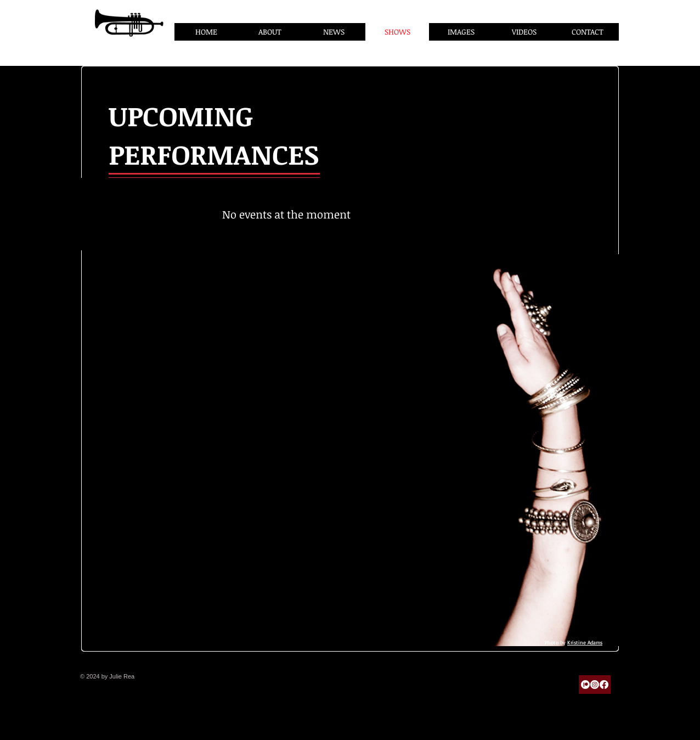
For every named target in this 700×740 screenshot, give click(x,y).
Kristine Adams (585, 642)
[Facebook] (604, 685)
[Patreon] (585, 685)
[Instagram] (595, 685)
